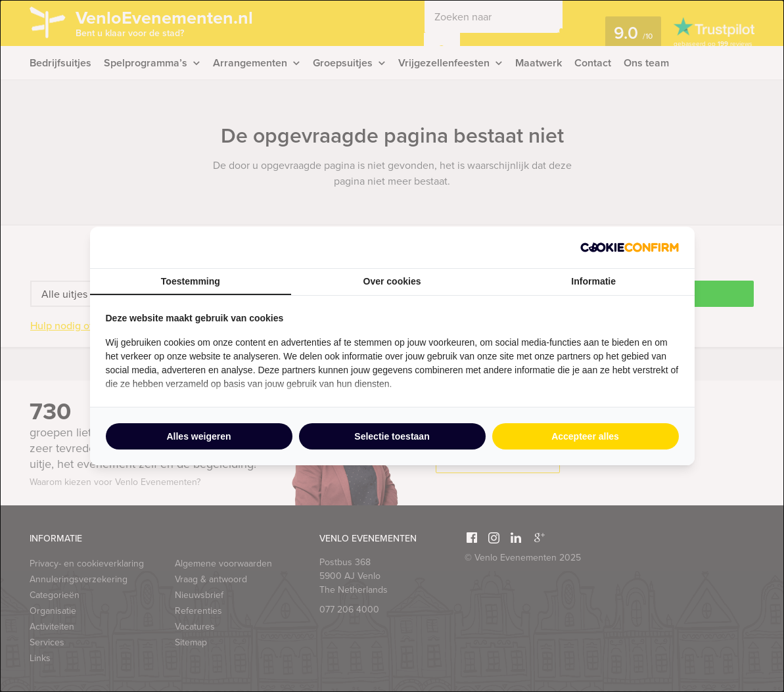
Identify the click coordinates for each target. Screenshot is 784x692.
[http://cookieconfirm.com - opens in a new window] (630, 247)
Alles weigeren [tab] (198, 436)
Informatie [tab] (593, 281)
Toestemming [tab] (191, 281)
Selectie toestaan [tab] (392, 436)
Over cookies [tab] (392, 281)
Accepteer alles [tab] (585, 436)
